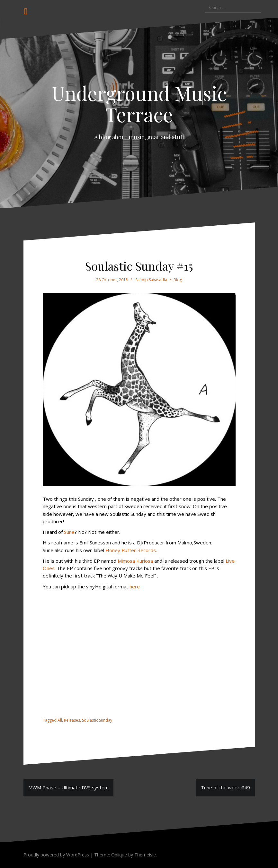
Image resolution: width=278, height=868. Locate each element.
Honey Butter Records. (131, 550)
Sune (69, 532)
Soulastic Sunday (97, 720)
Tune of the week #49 (225, 787)
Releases (72, 720)
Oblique (119, 855)
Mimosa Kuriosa (135, 561)
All (60, 720)
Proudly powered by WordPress (56, 855)
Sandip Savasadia (151, 280)
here (135, 586)
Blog (178, 280)
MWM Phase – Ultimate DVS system (68, 787)
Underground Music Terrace (139, 103)
